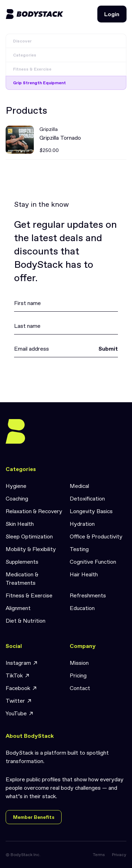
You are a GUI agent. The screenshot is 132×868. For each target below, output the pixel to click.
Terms (99, 855)
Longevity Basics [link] (91, 511)
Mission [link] (79, 663)
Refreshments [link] (88, 595)
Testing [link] (79, 549)
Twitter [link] (19, 701)
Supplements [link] (22, 562)
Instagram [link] (22, 663)
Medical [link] (79, 486)
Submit (108, 349)
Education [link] (82, 608)
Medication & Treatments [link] (22, 578)
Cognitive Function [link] (93, 562)
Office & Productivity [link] (96, 536)
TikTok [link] (18, 675)
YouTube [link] (20, 713)
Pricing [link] (78, 675)
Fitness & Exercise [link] (29, 595)
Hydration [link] (82, 524)
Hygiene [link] (16, 486)
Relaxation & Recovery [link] (34, 511)
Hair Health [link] (84, 574)
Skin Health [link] (20, 524)
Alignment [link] (18, 608)
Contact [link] (80, 688)
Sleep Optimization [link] (29, 536)
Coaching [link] (17, 498)
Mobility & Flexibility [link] (31, 549)
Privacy (119, 855)
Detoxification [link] (87, 498)
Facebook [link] (21, 688)
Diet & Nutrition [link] (26, 621)
